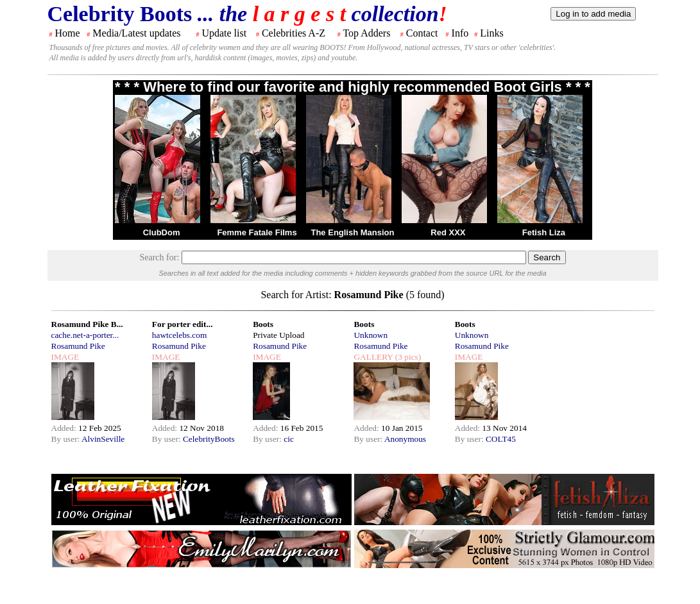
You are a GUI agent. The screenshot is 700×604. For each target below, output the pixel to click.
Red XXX (448, 232)
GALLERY (373, 357)
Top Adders (366, 33)
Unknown (371, 335)
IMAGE (65, 357)
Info (460, 33)
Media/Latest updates (136, 33)
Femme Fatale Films (257, 232)
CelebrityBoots (209, 439)
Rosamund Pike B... (87, 324)
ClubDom (162, 232)
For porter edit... (183, 324)
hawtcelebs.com (180, 335)
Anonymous (405, 439)
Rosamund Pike (78, 346)
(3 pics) (407, 357)
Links (491, 33)
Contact (422, 33)
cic (289, 439)
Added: (65, 428)
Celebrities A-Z (294, 33)
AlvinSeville (103, 439)
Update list (224, 33)
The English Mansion (352, 232)
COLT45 (501, 439)
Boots (263, 324)
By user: (66, 439)
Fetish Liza (544, 232)
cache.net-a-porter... (85, 335)
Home (68, 33)
